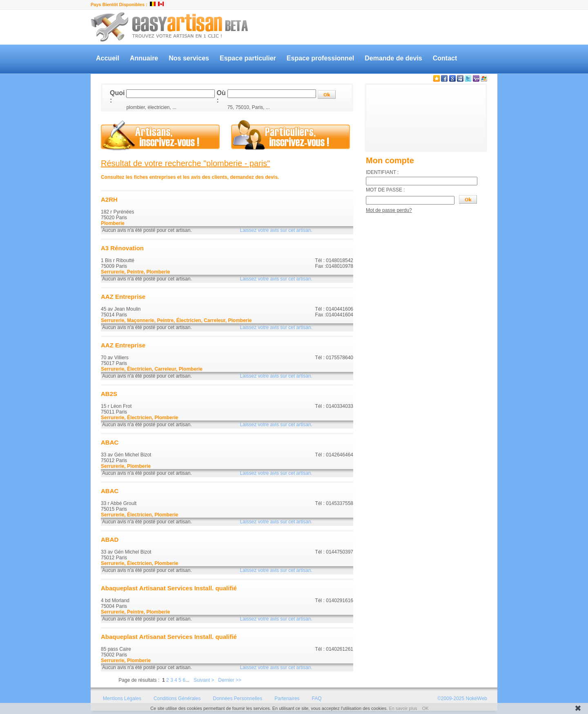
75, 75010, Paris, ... (249, 107)
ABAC (110, 442)
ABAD (110, 539)
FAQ (317, 698)
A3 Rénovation (122, 248)
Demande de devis (393, 58)
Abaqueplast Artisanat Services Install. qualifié (169, 588)
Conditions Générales (177, 698)
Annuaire (144, 58)
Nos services (189, 58)
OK (425, 708)
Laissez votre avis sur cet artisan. (276, 230)
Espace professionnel (320, 58)
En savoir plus (403, 708)
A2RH (109, 199)
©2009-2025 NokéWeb (462, 698)
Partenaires (287, 698)
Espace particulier (248, 58)
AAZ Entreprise (123, 297)
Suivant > (204, 680)
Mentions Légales (122, 698)
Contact (445, 58)
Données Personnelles (237, 698)
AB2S (109, 394)
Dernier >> (230, 680)
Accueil (108, 58)
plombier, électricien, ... (151, 107)
